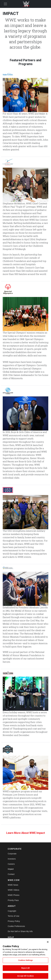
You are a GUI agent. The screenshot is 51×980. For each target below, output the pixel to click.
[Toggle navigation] (5, 4)
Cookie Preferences (16, 926)
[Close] (48, 944)
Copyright (12, 911)
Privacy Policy (14, 921)
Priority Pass (13, 900)
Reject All (26, 970)
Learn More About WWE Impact (26, 833)
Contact (11, 874)
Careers (11, 864)
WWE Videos (14, 890)
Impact (11, 869)
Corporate (12, 854)
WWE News (13, 885)
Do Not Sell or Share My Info (20, 931)
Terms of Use (14, 916)
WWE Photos (14, 895)
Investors (12, 859)
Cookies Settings (26, 962)
